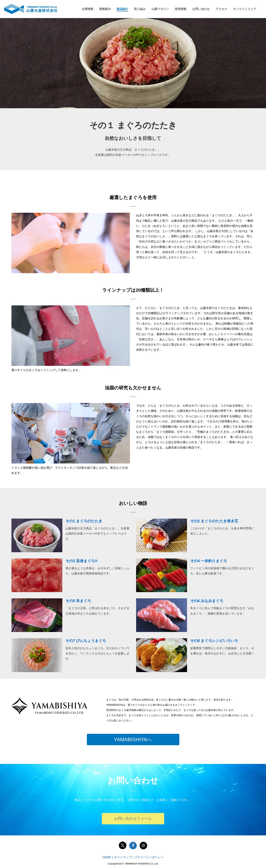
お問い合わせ (201, 9)
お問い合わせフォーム (133, 819)
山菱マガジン (160, 9)
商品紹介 (122, 9)
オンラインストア (245, 9)
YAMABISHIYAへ (133, 740)
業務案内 (105, 9)
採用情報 (181, 9)
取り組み (140, 9)
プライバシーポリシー (149, 857)
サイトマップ (123, 857)
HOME (107, 857)
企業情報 (87, 9)
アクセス (221, 9)
